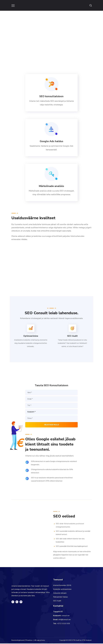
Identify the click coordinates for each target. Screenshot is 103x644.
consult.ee (66, 616)
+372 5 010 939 (63, 624)
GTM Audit (76, 641)
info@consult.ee (65, 620)
